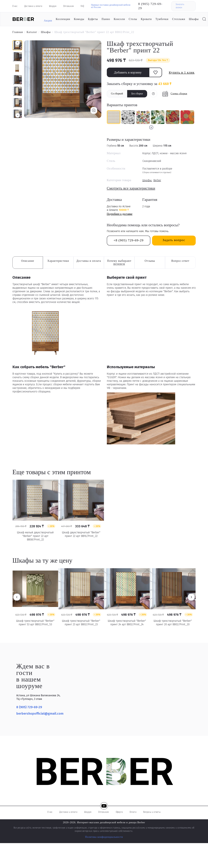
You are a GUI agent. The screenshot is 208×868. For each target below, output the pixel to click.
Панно (106, 19)
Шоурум (53, 6)
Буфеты (93, 19)
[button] (18, 115)
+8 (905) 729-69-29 (129, 240)
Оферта (119, 812)
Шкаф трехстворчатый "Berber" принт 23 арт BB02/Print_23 (81, 623)
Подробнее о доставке (120, 214)
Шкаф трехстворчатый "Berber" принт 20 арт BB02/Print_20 (173, 623)
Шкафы (194, 19)
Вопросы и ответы (152, 812)
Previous (17, 597)
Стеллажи (179, 19)
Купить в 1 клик (182, 72)
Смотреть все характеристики (131, 188)
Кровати (146, 19)
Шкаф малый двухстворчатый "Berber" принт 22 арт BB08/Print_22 (35, 536)
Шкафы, (147, 180)
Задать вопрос (174, 240)
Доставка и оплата (33, 6)
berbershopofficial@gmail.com (40, 714)
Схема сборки (179, 94)
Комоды (79, 19)
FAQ (82, 6)
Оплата (133, 812)
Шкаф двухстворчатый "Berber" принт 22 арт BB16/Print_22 (81, 534)
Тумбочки (162, 19)
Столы (133, 19)
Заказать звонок (180, 6)
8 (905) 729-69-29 (150, 6)
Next (191, 597)
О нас (15, 6)
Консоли (119, 19)
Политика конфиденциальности (104, 837)
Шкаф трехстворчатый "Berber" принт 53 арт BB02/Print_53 (35, 623)
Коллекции (63, 19)
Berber (157, 180)
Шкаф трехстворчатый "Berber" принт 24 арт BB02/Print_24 (127, 623)
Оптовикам (69, 6)
